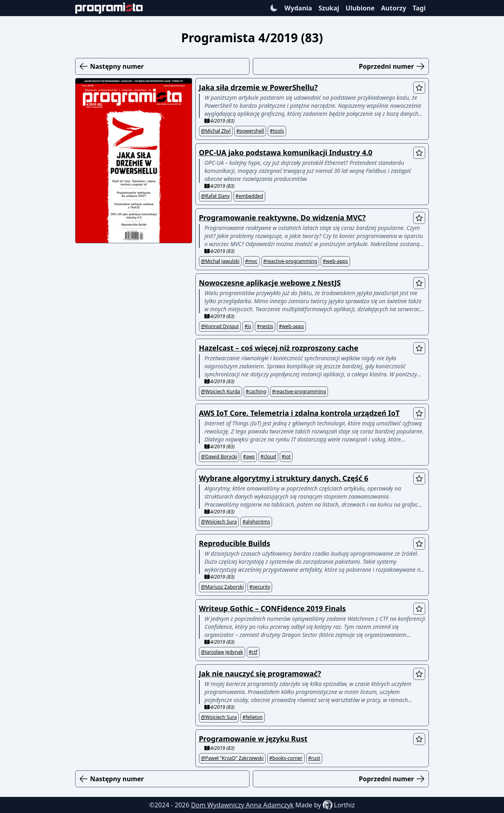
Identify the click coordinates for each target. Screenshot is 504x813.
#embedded (249, 196)
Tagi (419, 8)
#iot (286, 457)
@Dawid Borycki (219, 457)
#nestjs (265, 326)
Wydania (298, 8)
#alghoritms (256, 522)
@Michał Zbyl (216, 131)
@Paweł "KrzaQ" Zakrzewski (232, 758)
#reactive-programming (290, 261)
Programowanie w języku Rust (253, 739)
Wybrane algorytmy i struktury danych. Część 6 (284, 478)
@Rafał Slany (215, 196)
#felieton (253, 717)
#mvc (251, 261)
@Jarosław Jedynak (222, 652)
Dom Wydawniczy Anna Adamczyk (242, 805)
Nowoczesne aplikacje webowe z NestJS (270, 283)
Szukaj (329, 8)
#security (260, 587)
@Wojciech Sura (219, 522)
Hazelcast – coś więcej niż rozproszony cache (279, 348)
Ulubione (360, 8)
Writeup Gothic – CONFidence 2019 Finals (272, 608)
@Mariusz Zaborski (222, 587)
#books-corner (286, 758)
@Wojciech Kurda (221, 392)
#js (248, 326)
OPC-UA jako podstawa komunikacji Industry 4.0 (286, 152)
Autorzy (394, 8)
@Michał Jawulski (220, 261)
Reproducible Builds (235, 543)
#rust (314, 758)
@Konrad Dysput (220, 326)
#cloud (268, 457)
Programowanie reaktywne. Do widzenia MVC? (282, 218)
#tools (277, 131)
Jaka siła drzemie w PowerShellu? (258, 87)
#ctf (253, 652)
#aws (249, 457)
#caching (256, 392)
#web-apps (335, 261)
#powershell (250, 131)
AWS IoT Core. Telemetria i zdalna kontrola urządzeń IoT (299, 413)
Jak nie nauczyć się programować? (260, 673)
